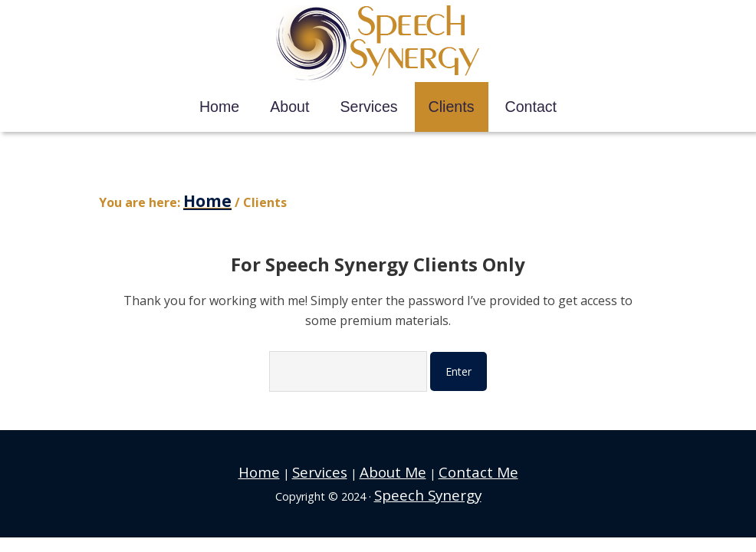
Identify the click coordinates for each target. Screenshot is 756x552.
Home (284, 463)
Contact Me (458, 463)
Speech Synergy (378, 44)
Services (332, 463)
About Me (390, 463)
